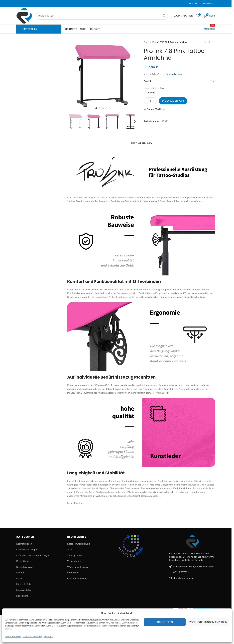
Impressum (48, 636)
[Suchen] (102, 16)
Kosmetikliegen (24, 544)
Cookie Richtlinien (13, 636)
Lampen (20, 573)
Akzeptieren (165, 622)
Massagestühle (24, 590)
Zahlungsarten (75, 555)
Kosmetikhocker (25, 561)
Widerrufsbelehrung (78, 567)
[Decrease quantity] (146, 101)
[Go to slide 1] (96, 108)
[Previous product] (205, 42)
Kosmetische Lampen (27, 549)
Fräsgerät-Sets (24, 584)
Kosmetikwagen (25, 567)
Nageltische (22, 596)
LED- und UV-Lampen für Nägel (33, 555)
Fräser (20, 578)
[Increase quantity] (155, 101)
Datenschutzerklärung (32, 636)
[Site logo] (24, 15)
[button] (71, 122)
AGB (70, 549)
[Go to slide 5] (110, 108)
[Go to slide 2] (100, 108)
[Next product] (213, 42)
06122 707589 (181, 572)
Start (146, 42)
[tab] (141, 142)
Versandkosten (174, 74)
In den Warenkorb (173, 101)
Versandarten (74, 561)
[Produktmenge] (150, 101)
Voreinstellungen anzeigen (208, 622)
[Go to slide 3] (103, 108)
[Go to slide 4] (106, 108)
